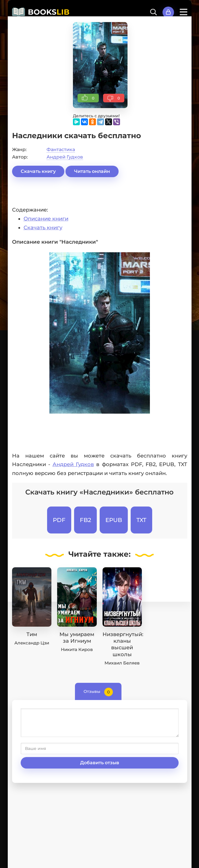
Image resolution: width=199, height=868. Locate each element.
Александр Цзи (32, 643)
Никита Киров (77, 649)
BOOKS (49, 12)
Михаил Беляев (122, 663)
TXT (141, 520)
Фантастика (61, 149)
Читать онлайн (92, 171)
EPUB (114, 520)
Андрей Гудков (65, 157)
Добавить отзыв (100, 763)
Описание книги (46, 219)
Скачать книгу (38, 171)
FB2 (85, 520)
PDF (59, 520)
